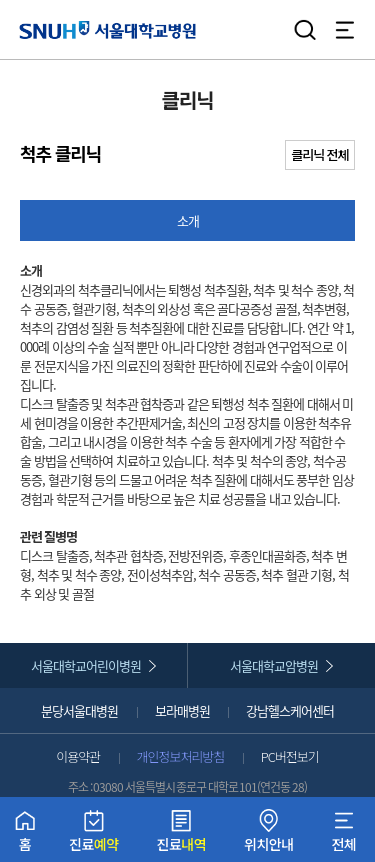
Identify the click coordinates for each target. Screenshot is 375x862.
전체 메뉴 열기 (345, 30)
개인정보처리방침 (181, 756)
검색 (305, 30)
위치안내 (269, 835)
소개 (188, 220)
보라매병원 (182, 710)
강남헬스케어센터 (290, 710)
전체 (343, 835)
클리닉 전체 (320, 154)
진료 (94, 835)
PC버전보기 (290, 756)
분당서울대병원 (79, 710)
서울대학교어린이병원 (86, 665)
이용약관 (78, 756)
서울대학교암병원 (274, 665)
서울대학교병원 (107, 29)
